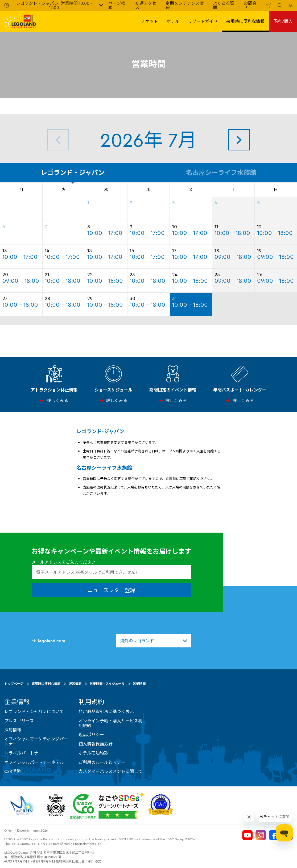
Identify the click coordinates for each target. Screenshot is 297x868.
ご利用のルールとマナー (102, 762)
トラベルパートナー (23, 753)
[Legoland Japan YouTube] (247, 835)
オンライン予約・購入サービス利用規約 (110, 723)
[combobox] (154, 641)
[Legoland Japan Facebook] (274, 835)
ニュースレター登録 (111, 590)
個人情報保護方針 (96, 744)
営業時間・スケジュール (107, 684)
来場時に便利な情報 (46, 684)
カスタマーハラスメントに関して (110, 771)
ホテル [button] (173, 21)
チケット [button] (150, 21)
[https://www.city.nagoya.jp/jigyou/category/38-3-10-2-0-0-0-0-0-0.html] (107, 805)
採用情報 (13, 730)
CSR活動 (13, 771)
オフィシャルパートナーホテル (34, 762)
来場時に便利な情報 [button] (245, 21)
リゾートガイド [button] (203, 21)
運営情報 (75, 684)
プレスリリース (19, 720)
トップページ (14, 684)
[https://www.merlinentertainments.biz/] (23, 805)
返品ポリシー (91, 735)
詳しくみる (57, 401)
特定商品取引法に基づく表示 (106, 711)
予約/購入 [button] (283, 21)
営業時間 (139, 684)
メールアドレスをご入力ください (64, 562)
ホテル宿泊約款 (93, 753)
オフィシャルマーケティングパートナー (36, 741)
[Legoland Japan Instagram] (261, 835)
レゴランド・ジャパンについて (34, 711)
